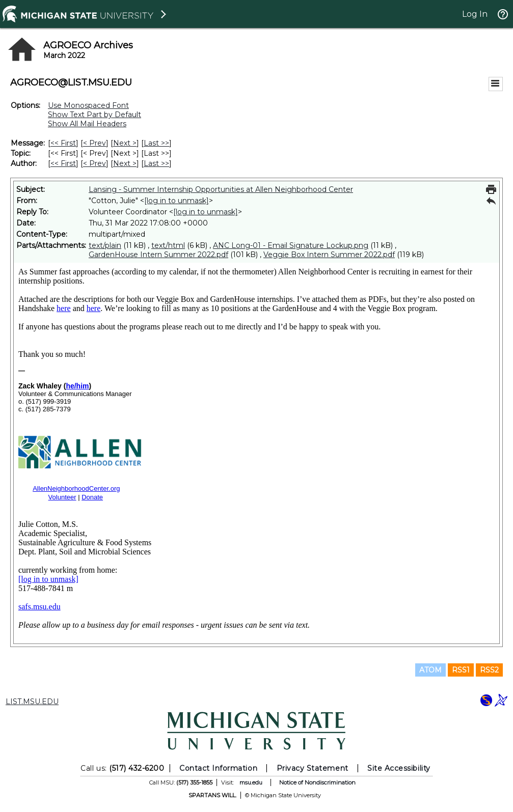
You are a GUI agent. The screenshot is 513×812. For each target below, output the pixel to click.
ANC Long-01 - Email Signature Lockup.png (291, 245)
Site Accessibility (399, 768)
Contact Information (218, 768)
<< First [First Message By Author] (63, 163)
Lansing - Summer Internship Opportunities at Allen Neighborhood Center (221, 189)
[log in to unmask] (177, 201)
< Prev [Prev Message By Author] (94, 163)
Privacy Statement (313, 768)
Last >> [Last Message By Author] (156, 163)
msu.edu (251, 782)
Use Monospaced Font (88, 105)
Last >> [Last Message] (156, 143)
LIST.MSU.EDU (32, 702)
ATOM (430, 670)
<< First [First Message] (63, 143)
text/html (168, 245)
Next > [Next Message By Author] (125, 163)
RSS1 (461, 670)
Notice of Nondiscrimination (317, 782)
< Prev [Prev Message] (94, 143)
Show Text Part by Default (94, 115)
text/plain (105, 245)
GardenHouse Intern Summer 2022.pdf (158, 255)
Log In (475, 14)
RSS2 (489, 670)
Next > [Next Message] (125, 143)
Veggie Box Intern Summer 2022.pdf (329, 255)
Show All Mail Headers (87, 124)
